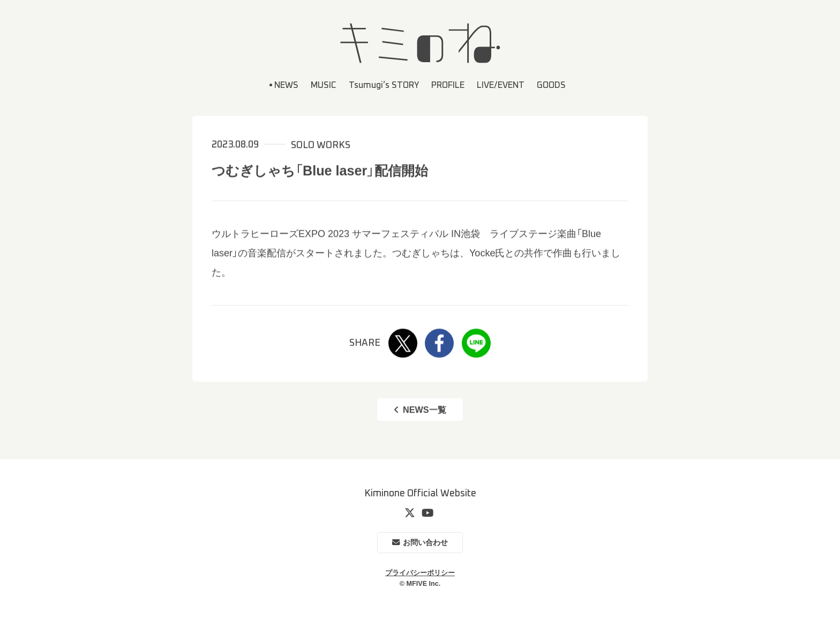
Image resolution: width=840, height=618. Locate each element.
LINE (476, 344)
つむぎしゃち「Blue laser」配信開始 (320, 170)
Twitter (403, 344)
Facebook (439, 344)
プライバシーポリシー (420, 573)
